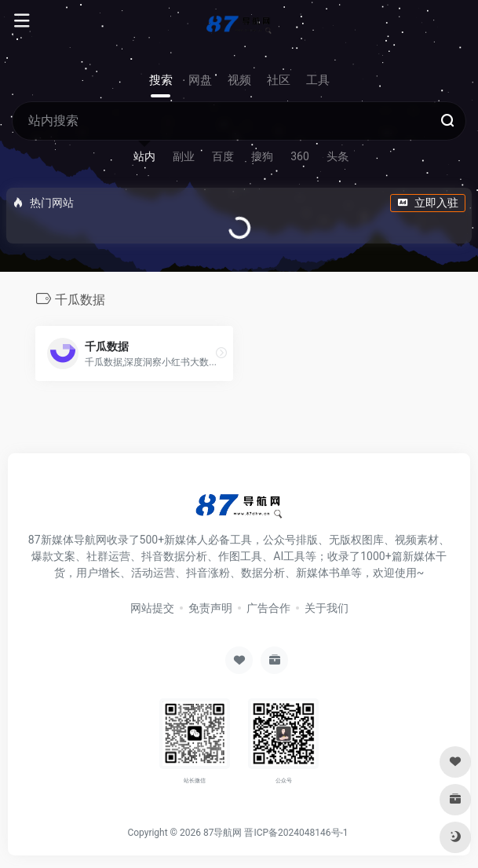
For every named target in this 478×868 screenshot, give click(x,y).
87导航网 (223, 833)
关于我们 (327, 608)
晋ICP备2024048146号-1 (296, 833)
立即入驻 (428, 203)
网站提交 (152, 608)
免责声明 (210, 608)
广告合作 (268, 608)
